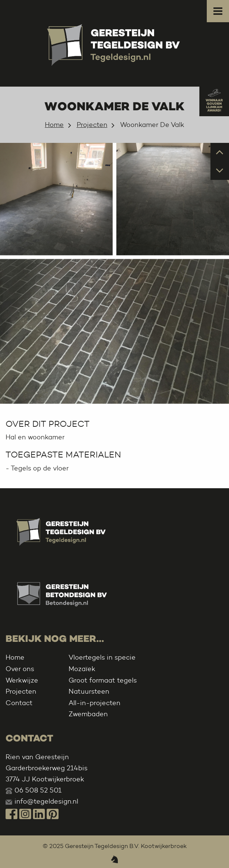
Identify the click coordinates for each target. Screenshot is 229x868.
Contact (19, 703)
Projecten (92, 125)
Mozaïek (82, 669)
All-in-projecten (94, 703)
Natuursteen (89, 691)
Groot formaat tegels (103, 680)
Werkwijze (22, 680)
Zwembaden (88, 714)
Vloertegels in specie (102, 657)
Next (220, 170)
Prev (220, 152)
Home (54, 125)
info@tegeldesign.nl (46, 801)
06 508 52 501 (38, 790)
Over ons (20, 669)
